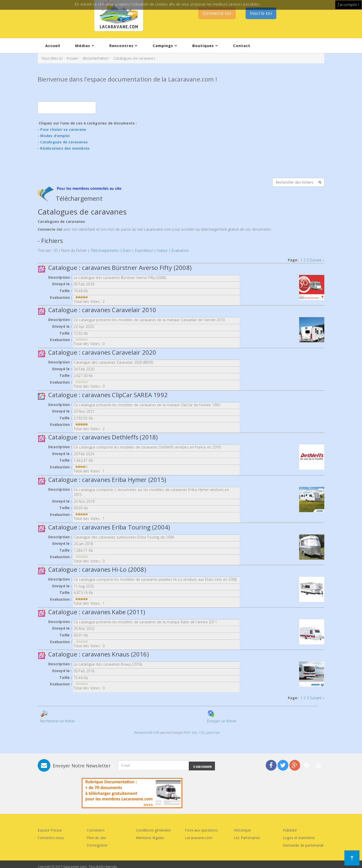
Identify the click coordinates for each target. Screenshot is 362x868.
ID (56, 250)
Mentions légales (150, 838)
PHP (187, 732)
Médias (83, 46)
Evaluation (180, 250)
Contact (242, 46)
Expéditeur (144, 250)
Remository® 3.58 (147, 732)
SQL (195, 732)
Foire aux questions (201, 830)
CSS (202, 732)
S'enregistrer (97, 845)
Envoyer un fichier (222, 717)
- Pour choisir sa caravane (62, 129)
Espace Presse (50, 830)
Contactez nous (51, 838)
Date (127, 250)
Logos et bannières (299, 838)
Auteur (162, 250)
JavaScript (213, 732)
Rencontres (121, 46)
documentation (96, 58)
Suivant (316, 260)
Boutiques (203, 46)
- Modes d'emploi (54, 136)
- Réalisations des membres (64, 148)
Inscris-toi (261, 13)
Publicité (290, 830)
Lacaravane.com (199, 838)
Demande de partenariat (303, 845)
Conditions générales (153, 830)
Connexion (96, 830)
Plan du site (96, 838)
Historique (242, 830)
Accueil (53, 46)
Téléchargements (105, 250)
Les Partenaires (247, 838)
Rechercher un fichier (58, 717)
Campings (163, 46)
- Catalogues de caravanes (63, 142)
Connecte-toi (217, 13)
